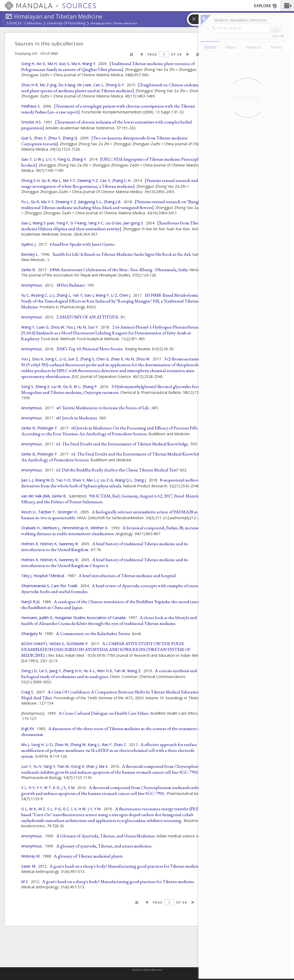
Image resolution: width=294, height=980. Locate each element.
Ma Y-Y (69, 180)
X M (71, 788)
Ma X (76, 64)
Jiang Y (55, 671)
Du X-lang (67, 85)
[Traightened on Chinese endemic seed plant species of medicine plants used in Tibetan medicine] (110, 88)
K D (56, 788)
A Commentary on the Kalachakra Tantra (93, 633)
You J (71, 327)
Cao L (98, 85)
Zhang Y (79, 159)
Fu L (25, 202)
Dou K (38, 359)
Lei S (43, 671)
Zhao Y (40, 138)
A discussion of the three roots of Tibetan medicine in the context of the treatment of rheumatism (111, 731)
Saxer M (28, 866)
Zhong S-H (30, 180)
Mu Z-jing (48, 85)
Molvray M (30, 856)
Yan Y (77, 295)
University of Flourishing (66, 24)
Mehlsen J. (51, 528)
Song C (51, 359)
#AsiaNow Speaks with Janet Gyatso (82, 244)
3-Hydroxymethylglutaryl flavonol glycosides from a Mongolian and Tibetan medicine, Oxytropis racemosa (112, 389)
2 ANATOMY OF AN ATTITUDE (87, 317)
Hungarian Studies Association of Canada (90, 618)
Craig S (27, 692)
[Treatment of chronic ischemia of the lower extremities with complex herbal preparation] (107, 125)
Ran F (107, 745)
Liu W (56, 387)
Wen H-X (104, 671)
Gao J (26, 223)
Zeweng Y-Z (87, 180)
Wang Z (134, 671)
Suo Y (93, 327)
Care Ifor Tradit (64, 586)
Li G (63, 359)
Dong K (78, 766)
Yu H (37, 766)
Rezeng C (39, 295)
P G (58, 809)
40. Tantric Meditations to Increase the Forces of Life (103, 408)
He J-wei (84, 85)
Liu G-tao (113, 223)
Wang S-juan (43, 223)
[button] (287, 6)
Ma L (56, 180)
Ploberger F (47, 428)
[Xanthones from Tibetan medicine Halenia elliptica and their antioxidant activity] (113, 226)
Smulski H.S (31, 122)
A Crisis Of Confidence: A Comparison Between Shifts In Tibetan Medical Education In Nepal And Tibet (113, 695)
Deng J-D (29, 671)
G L (24, 809)
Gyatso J (28, 244)
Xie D (41, 64)
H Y (32, 788)
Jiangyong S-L (90, 202)
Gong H (28, 64)
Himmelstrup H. (75, 528)
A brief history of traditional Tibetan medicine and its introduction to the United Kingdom (105, 547)
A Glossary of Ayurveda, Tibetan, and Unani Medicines (106, 836)
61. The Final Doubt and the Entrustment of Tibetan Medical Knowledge (122, 444)
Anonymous (32, 285)
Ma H (52, 64)
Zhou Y (54, 138)
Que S (26, 138)
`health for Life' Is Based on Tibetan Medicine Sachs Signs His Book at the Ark (121, 254)
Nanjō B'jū (30, 602)
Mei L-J (92, 480)
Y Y (39, 788)
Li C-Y (51, 159)
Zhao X (117, 359)
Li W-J (39, 159)
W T (47, 788)
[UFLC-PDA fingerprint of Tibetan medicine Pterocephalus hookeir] (114, 162)
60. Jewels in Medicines (77, 418)
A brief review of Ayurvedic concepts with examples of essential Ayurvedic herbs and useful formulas (113, 589)
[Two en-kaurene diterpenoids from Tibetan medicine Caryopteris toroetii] (104, 141)
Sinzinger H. (67, 512)
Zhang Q (70, 138)
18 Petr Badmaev (71, 285)
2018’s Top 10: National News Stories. (90, 349)
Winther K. (99, 528)
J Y (90, 809)
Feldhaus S (30, 106)
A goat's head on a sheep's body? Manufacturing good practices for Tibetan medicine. (119, 881)
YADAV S (57, 644)
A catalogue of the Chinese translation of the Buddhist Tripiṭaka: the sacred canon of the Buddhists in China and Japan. (114, 604)
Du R (67, 387)
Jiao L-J (27, 480)
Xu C (25, 295)
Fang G (64, 159)
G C (66, 809)
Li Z (114, 295)
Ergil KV (28, 729)
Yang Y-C (96, 223)
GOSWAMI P (77, 644)
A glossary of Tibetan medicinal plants (88, 856)
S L (50, 809)
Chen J (125, 295)
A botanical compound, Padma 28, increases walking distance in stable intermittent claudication (111, 531)
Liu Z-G (107, 480)
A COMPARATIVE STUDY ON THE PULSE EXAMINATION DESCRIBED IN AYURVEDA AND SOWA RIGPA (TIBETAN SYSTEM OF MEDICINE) (106, 649)
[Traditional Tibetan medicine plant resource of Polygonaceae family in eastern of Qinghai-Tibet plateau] (108, 66)
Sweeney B (68, 544)
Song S (27, 387)
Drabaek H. (31, 528)
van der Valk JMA (36, 496)
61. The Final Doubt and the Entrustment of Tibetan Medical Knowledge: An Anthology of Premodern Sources (113, 457)
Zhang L (63, 295)
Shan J (91, 766)
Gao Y (26, 159)
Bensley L (30, 254)
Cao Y (105, 180)
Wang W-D (45, 480)
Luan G (42, 327)
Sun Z (73, 359)
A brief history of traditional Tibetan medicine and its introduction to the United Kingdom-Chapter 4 (105, 563)
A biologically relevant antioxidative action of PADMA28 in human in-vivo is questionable (109, 515)
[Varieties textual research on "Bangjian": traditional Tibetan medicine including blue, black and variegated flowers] (114, 204)
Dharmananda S (35, 586)
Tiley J (26, 576)
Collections (33, 24)
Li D (49, 745)
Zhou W (57, 327)
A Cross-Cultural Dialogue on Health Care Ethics (104, 713)
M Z (42, 809)
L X (74, 809)
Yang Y (49, 766)
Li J (52, 295)
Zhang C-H (121, 180)
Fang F (62, 223)
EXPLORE (266, 6)
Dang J (140, 480)
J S (64, 788)
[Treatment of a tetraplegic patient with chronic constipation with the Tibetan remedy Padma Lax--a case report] (108, 109)
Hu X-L (89, 671)
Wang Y (89, 64)
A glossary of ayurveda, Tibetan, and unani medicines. (104, 846)
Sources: (15, 24)
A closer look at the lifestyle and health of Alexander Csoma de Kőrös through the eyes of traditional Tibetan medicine (109, 620)
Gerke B (28, 270)
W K (33, 809)
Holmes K (30, 544)
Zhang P (90, 387)
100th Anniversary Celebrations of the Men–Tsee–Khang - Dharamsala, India (119, 270)
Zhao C (120, 745)
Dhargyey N (31, 634)
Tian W (63, 766)
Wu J (25, 745)
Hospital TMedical (49, 576)
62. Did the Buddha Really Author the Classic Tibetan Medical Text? (117, 470)
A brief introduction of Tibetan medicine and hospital (127, 576)
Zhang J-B (112, 202)
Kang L (94, 745)
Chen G (102, 359)
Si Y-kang (78, 223)
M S (25, 882)
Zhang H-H (72, 671)
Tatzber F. (47, 512)
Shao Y (78, 480)
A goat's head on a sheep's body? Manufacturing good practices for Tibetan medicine (126, 866)
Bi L (77, 387)
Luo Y (26, 766)
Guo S (64, 64)
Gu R (46, 180)
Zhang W (78, 745)
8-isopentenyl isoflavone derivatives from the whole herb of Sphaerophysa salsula (112, 483)
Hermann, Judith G (37, 618)
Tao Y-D (63, 480)
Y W (97, 809)
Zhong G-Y (115, 85)
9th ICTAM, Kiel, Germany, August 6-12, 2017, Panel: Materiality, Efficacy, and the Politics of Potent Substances (114, 499)
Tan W (120, 671)
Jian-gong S (133, 223)
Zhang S (87, 359)
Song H (37, 745)
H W (82, 809)
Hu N (82, 327)
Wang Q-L (124, 480)
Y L (24, 788)
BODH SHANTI (34, 644)
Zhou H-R (29, 85)
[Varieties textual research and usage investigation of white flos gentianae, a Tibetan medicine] (110, 183)
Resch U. (29, 512)
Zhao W (61, 745)
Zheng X (42, 387)
